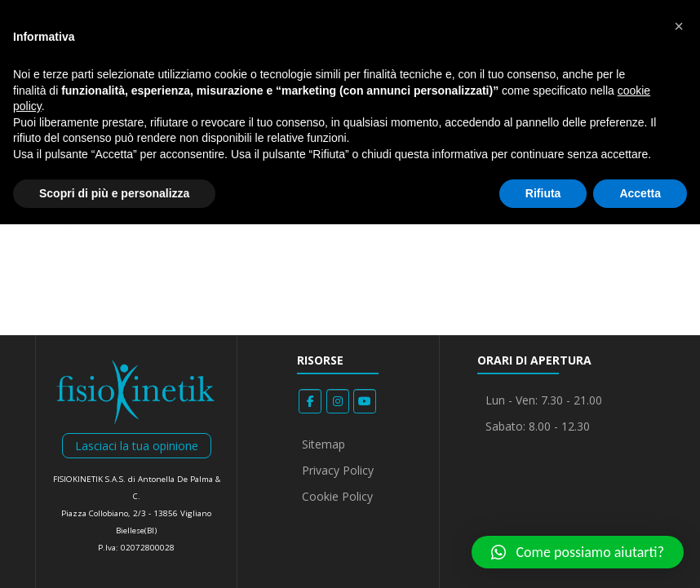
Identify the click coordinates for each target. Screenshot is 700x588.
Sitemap (323, 444)
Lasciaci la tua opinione (137, 446)
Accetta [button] (640, 193)
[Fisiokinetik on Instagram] (338, 401)
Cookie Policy (337, 496)
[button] (578, 552)
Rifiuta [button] (543, 193)
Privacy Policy (338, 470)
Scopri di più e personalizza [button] (114, 193)
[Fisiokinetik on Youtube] (365, 401)
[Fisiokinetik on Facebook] (310, 401)
